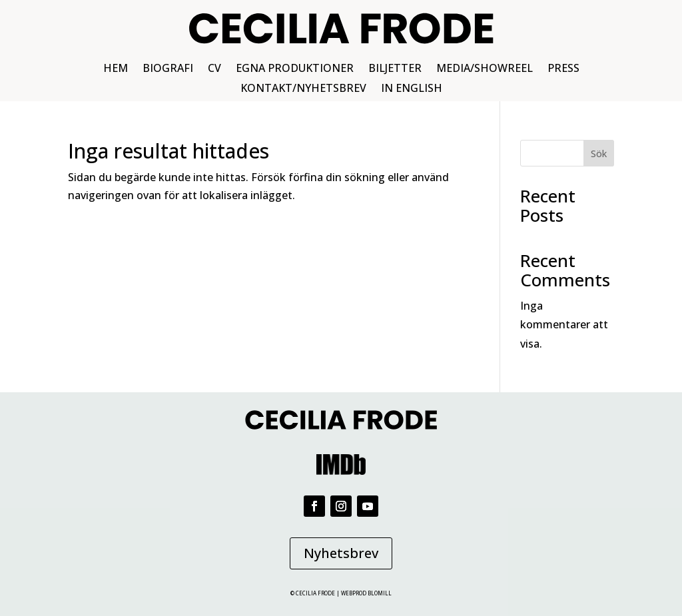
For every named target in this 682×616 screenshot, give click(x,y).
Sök (599, 154)
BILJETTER (395, 69)
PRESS (563, 69)
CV (214, 69)
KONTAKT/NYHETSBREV (303, 89)
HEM (116, 69)
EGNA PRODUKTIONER (295, 69)
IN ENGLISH (412, 89)
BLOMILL (380, 593)
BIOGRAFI (168, 69)
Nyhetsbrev (341, 553)
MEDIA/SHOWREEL (485, 69)
